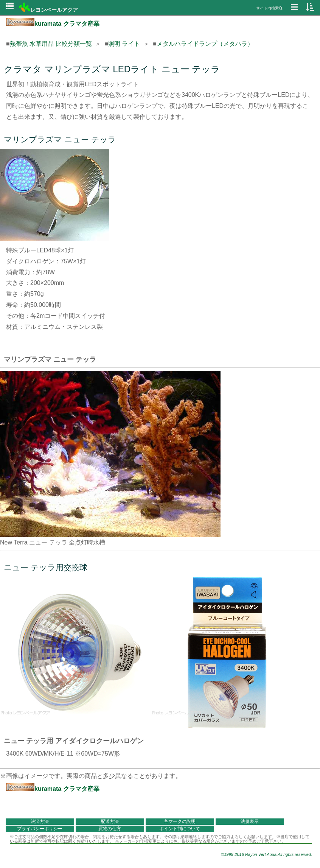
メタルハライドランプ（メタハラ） (205, 44)
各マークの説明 (180, 821)
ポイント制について (180, 829)
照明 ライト (124, 44)
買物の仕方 (110, 829)
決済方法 (40, 821)
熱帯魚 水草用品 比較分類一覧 (51, 44)
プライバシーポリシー (40, 829)
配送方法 (110, 821)
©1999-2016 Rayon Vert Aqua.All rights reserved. (266, 854)
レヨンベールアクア (48, 10)
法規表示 (250, 821)
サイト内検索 (269, 8)
